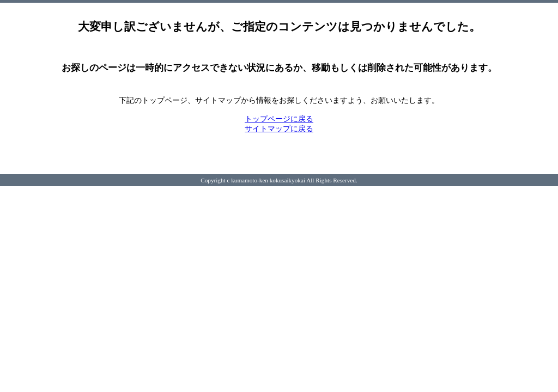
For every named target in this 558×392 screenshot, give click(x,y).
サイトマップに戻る (279, 129)
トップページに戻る (279, 119)
